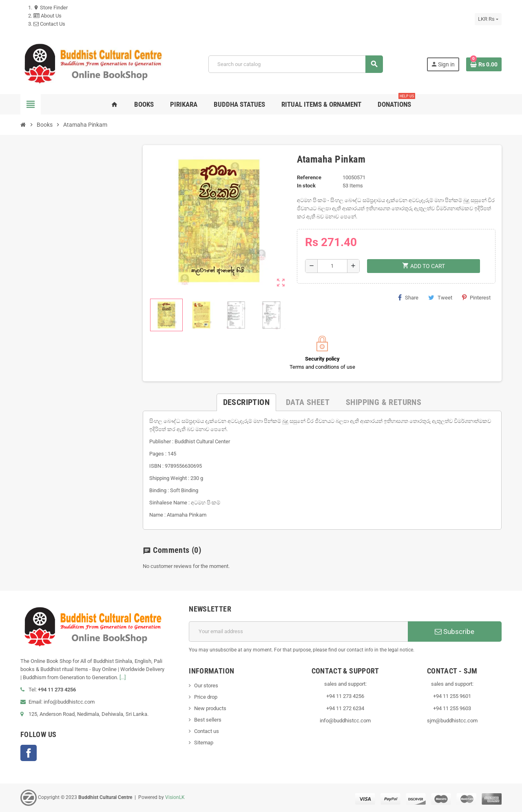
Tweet (440, 297)
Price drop (206, 697)
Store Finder (51, 8)
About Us (48, 16)
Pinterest (476, 297)
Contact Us (49, 24)
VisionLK (175, 797)
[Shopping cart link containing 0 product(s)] (484, 64)
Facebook (29, 753)
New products (210, 708)
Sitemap (204, 743)
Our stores (206, 685)
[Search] (295, 64)
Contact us (207, 731)
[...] (123, 677)
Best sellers (208, 720)
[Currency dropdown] (488, 19)
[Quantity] (332, 266)
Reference (309, 177)
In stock (306, 186)
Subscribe (455, 632)
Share (408, 297)
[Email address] (298, 632)
